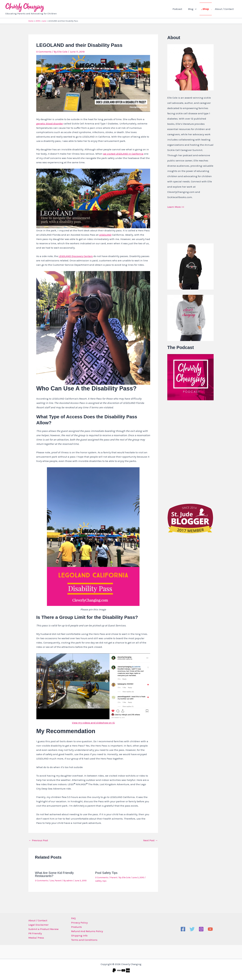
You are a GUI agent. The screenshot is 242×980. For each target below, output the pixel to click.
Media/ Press (36, 938)
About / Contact (225, 9)
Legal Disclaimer (38, 925)
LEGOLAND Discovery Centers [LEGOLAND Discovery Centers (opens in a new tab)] (76, 256)
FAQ (72, 918)
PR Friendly (35, 933)
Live (52, 881)
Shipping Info (78, 935)
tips (104, 881)
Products (75, 927)
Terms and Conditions (83, 940)
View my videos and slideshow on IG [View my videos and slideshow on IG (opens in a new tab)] (93, 723)
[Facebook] (183, 929)
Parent (58, 881)
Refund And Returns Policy (86, 931)
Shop (207, 9)
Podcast (180, 9)
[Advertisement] (190, 451)
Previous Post (38, 840)
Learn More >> (176, 207)
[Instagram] (201, 929)
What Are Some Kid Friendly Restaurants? (54, 874)
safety (98, 881)
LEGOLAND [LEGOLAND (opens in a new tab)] (105, 235)
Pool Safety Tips (106, 873)
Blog (194, 9)
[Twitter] (192, 929)
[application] (197, 9)
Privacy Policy (78, 923)
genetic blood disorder (50, 124)
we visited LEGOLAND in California (123, 154)
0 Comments (44, 52)
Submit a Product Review (43, 929)
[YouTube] (210, 929)
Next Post (150, 840)
